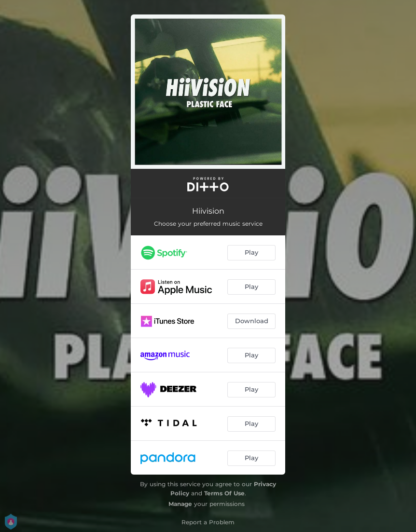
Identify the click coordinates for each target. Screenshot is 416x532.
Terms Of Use (224, 493)
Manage (180, 504)
